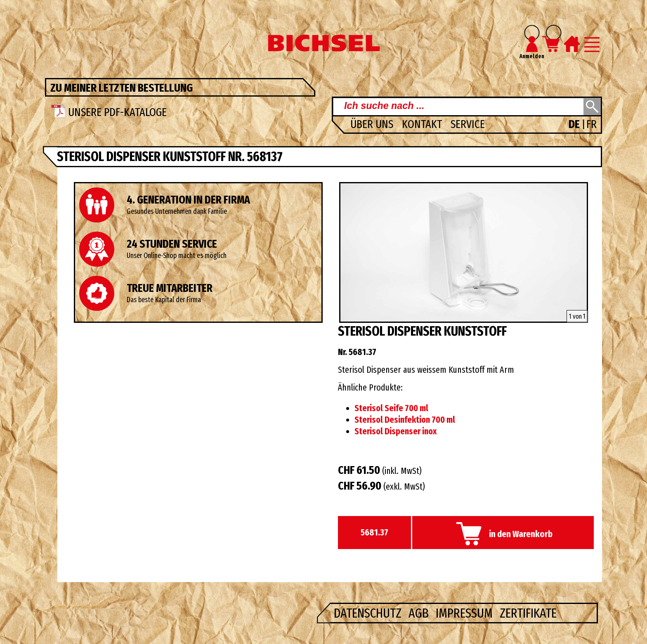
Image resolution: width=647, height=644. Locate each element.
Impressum (466, 613)
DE (575, 124)
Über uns (373, 124)
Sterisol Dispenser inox (396, 431)
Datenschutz (369, 613)
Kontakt (423, 124)
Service (468, 124)
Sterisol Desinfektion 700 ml (405, 420)
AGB (420, 613)
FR (592, 124)
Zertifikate (528, 613)
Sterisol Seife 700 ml (391, 408)
